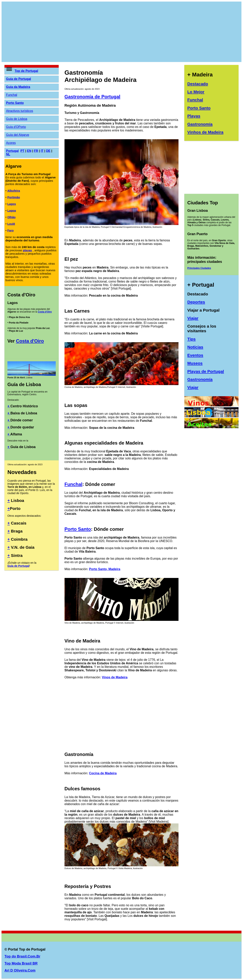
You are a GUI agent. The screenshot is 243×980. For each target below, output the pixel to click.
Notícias (195, 347)
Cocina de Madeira (103, 773)
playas (27, 250)
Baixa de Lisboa (24, 413)
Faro (10, 230)
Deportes (196, 302)
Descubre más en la (18, 441)
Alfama (16, 434)
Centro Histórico (24, 406)
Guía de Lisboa (17, 119)
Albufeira (14, 191)
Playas (194, 116)
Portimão (14, 197)
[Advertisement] (121, 32)
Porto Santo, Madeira (105, 569)
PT (22, 151)
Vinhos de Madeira (205, 132)
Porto (15, 508)
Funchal (12, 95)
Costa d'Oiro (45, 312)
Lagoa (11, 210)
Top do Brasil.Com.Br (22, 956)
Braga (16, 531)
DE (48, 151)
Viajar (193, 318)
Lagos (11, 204)
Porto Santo (15, 103)
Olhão (11, 217)
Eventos (195, 355)
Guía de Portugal (19, 79)
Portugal (12, 151)
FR (36, 151)
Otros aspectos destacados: (24, 516)
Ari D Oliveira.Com (20, 970)
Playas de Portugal (206, 371)
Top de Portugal (26, 71)
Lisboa (17, 500)
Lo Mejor (196, 92)
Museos (195, 363)
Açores (11, 143)
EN (29, 151)
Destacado (198, 84)
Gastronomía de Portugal (92, 97)
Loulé (11, 224)
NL (8, 154)
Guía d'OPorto (16, 127)
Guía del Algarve (18, 135)
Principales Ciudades (199, 268)
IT (42, 151)
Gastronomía (200, 124)
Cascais (18, 523)
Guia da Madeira (18, 87)
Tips (191, 339)
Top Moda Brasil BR (21, 963)
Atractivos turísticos (20, 111)
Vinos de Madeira (115, 677)
